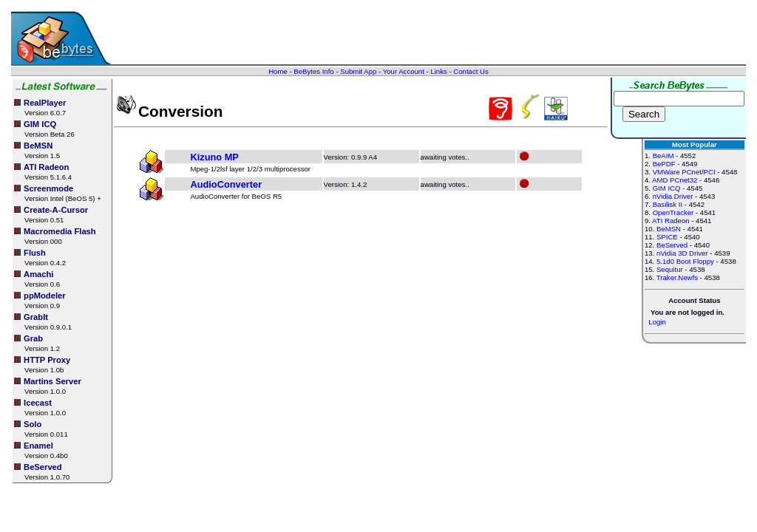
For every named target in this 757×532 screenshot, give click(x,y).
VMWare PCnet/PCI (684, 172)
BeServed (672, 245)
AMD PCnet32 (675, 180)
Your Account (404, 71)
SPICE (667, 237)
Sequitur (670, 269)
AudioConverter (226, 184)
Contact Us (471, 71)
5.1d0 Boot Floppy (685, 261)
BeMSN (669, 229)
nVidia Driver (673, 196)
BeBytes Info (313, 71)
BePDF (664, 164)
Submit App (358, 71)
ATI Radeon (671, 221)
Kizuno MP (214, 157)
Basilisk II (668, 204)
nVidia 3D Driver (682, 253)
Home (278, 71)
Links (438, 71)
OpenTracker (673, 212)
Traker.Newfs (677, 277)
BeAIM (663, 156)
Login (657, 322)
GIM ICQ (667, 188)
